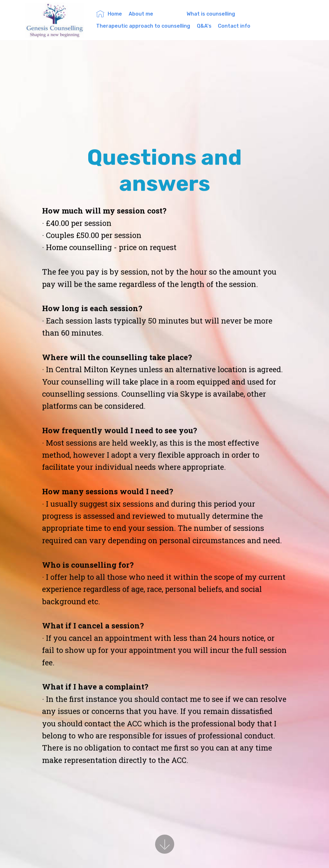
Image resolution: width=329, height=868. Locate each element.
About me (154, 14)
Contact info (234, 26)
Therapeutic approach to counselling (143, 26)
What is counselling (225, 14)
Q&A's (204, 26)
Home (109, 14)
